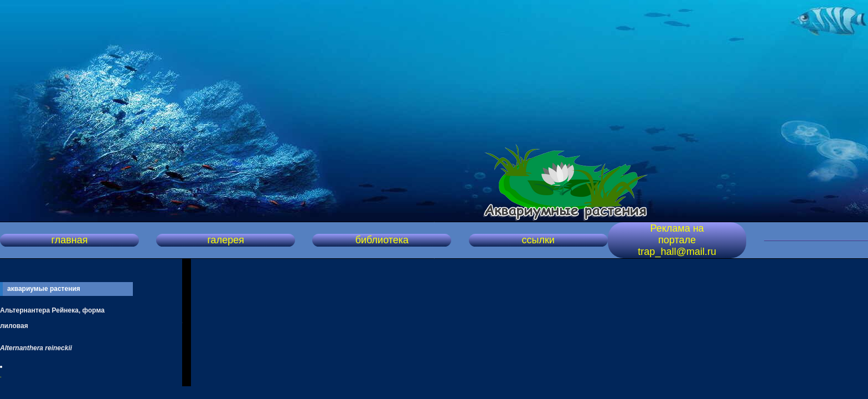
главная (69, 240)
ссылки (538, 240)
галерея (225, 240)
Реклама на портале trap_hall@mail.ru (677, 240)
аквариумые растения (44, 289)
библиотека (382, 240)
